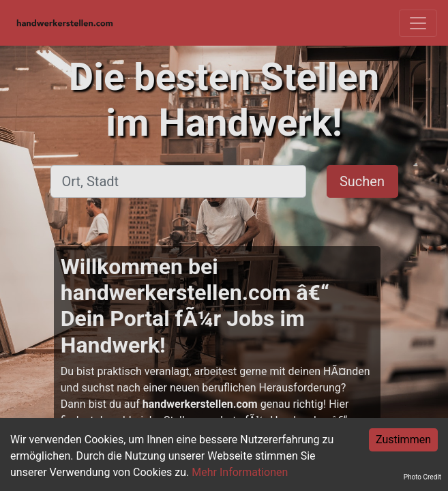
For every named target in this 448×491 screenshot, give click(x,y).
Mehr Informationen (240, 472)
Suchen (362, 181)
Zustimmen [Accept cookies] (403, 440)
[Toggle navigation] (418, 23)
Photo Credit (422, 477)
